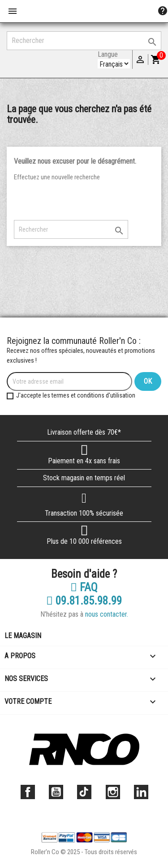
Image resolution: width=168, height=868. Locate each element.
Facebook (28, 792)
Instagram (113, 792)
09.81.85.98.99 (84, 601)
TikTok (84, 792)
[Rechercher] (84, 41)
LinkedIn (141, 792)
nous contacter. (107, 614)
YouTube (56, 792)
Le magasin (23, 636)
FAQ (84, 588)
